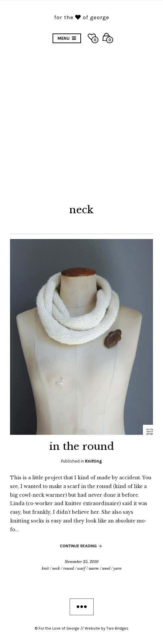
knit (45, 568)
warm (94, 568)
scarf (81, 568)
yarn (117, 568)
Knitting (94, 461)
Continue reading (81, 546)
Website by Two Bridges (107, 628)
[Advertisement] (81, 125)
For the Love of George (59, 628)
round (69, 568)
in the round (82, 446)
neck (56, 568)
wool (106, 568)
